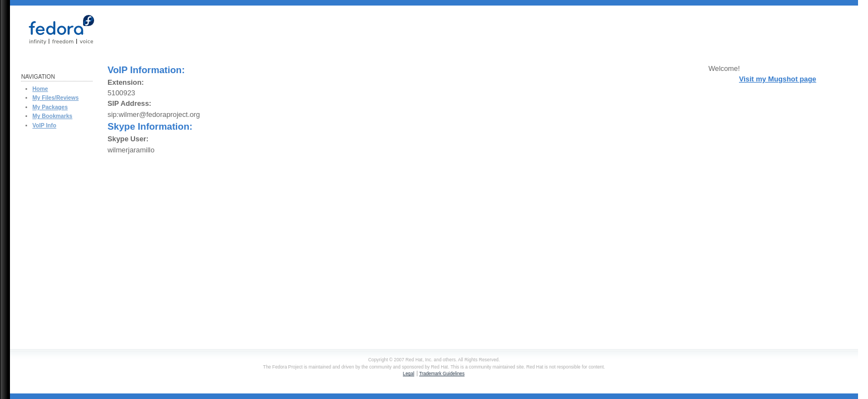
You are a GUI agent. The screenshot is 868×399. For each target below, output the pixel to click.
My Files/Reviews (56, 98)
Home (40, 89)
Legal (409, 374)
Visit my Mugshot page (777, 79)
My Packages (50, 107)
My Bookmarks (53, 116)
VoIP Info (45, 126)
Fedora (56, 30)
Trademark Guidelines (442, 374)
